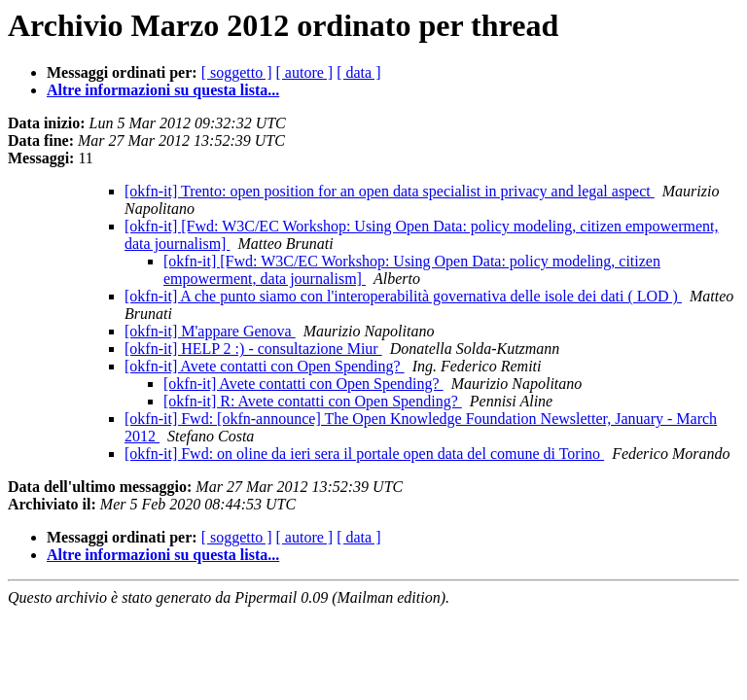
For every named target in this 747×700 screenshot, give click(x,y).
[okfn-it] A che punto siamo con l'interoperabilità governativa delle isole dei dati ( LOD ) (403, 296)
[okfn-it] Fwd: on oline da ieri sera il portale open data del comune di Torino (364, 454)
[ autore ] (305, 72)
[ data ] (358, 72)
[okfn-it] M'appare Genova (210, 331)
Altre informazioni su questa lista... (163, 90)
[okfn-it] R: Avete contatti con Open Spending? (313, 401)
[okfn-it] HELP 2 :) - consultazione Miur (253, 349)
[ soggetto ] (237, 72)
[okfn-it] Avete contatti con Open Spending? (265, 366)
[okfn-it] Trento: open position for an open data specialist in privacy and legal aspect (390, 191)
